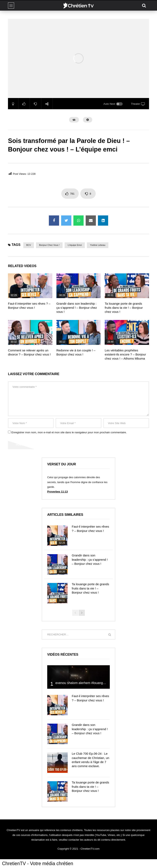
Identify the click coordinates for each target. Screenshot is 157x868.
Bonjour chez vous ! (49, 245)
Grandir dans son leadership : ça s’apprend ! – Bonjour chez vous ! (77, 308)
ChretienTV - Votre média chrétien (38, 864)
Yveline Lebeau (98, 245)
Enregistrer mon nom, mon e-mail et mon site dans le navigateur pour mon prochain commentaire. (69, 432)
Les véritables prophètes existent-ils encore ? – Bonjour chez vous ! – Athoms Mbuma (125, 354)
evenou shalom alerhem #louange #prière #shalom (92, 683)
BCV (29, 245)
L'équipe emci (75, 245)
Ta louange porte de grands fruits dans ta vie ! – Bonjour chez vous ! (124, 308)
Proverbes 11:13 (57, 492)
